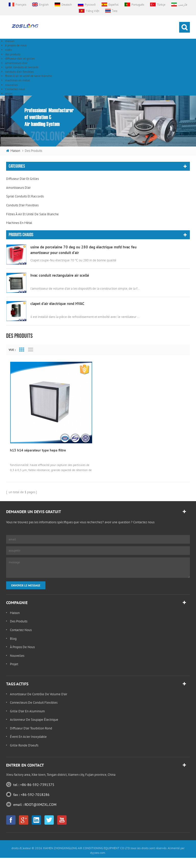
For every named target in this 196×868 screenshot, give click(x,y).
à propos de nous (16, 45)
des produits (13, 54)
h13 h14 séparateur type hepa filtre (38, 309)
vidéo (9, 50)
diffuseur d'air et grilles (20, 58)
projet (9, 93)
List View (31, 208)
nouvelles (11, 85)
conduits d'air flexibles (19, 71)
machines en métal (18, 80)
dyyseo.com (98, 425)
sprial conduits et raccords (22, 67)
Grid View (22, 208)
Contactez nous (15, 89)
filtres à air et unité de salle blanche (28, 76)
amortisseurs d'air (16, 63)
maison (10, 41)
